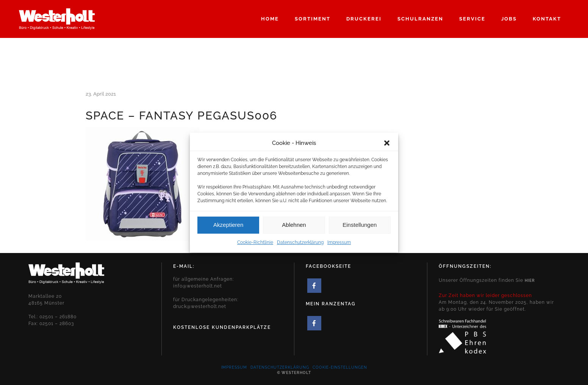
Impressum (339, 245)
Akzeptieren (228, 228)
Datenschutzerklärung (300, 245)
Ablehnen (294, 228)
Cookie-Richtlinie (255, 245)
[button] (387, 146)
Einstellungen (360, 228)
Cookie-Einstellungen (340, 367)
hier (530, 280)
